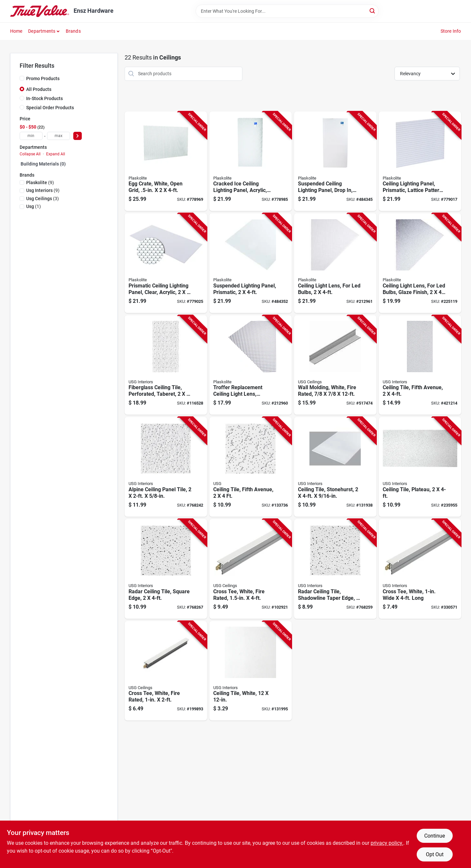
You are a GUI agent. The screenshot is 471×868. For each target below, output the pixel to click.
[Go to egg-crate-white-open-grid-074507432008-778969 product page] (166, 161)
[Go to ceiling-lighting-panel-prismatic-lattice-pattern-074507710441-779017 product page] (420, 161)
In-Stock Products (44, 98)
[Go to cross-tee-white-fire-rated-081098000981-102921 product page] (251, 569)
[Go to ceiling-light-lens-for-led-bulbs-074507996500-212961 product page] (335, 263)
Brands (73, 31)
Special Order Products (50, 108)
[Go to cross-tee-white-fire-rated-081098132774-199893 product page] (166, 671)
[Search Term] (287, 11)
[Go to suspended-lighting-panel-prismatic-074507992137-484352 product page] (251, 263)
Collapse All (30, 154)
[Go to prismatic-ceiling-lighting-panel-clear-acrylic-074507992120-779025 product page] (166, 263)
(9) (40, 182)
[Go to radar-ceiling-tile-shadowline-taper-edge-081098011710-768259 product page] (335, 569)
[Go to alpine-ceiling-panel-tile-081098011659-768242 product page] (166, 467)
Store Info (451, 31)
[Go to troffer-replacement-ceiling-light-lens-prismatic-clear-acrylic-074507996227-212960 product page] (251, 365)
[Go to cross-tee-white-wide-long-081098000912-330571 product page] (420, 569)
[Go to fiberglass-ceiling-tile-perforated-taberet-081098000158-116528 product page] (166, 365)
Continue (435, 836)
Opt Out (435, 854)
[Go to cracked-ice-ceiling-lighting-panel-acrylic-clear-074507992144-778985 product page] (251, 161)
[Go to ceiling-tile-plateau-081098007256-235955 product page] (420, 467)
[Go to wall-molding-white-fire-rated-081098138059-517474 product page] (335, 365)
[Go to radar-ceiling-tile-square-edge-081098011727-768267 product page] (166, 569)
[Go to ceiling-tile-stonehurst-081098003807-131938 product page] (335, 467)
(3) (43, 199)
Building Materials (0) (43, 164)
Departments (42, 31)
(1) (34, 206)
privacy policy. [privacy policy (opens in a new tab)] (387, 843)
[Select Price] (78, 136)
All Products (39, 89)
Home (16, 31)
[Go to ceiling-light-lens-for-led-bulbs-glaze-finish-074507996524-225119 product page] (420, 263)
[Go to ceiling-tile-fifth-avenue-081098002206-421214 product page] (420, 365)
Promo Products (43, 78)
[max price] (59, 136)
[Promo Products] (22, 78)
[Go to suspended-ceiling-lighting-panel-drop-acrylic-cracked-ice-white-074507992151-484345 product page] (335, 161)
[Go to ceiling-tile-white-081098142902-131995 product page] (251, 671)
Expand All (56, 154)
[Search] (373, 11)
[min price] (31, 136)
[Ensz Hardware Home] (40, 11)
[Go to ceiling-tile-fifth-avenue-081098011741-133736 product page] (251, 467)
